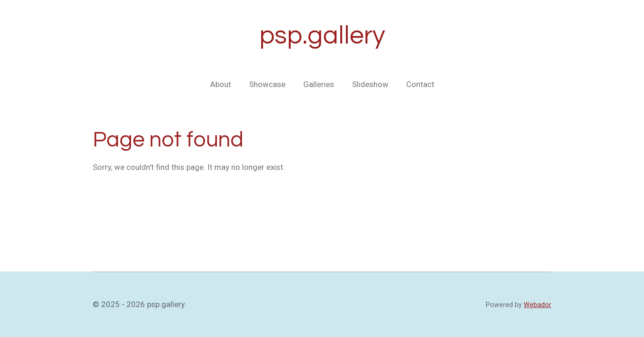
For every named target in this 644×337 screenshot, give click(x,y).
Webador (538, 305)
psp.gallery (322, 36)
